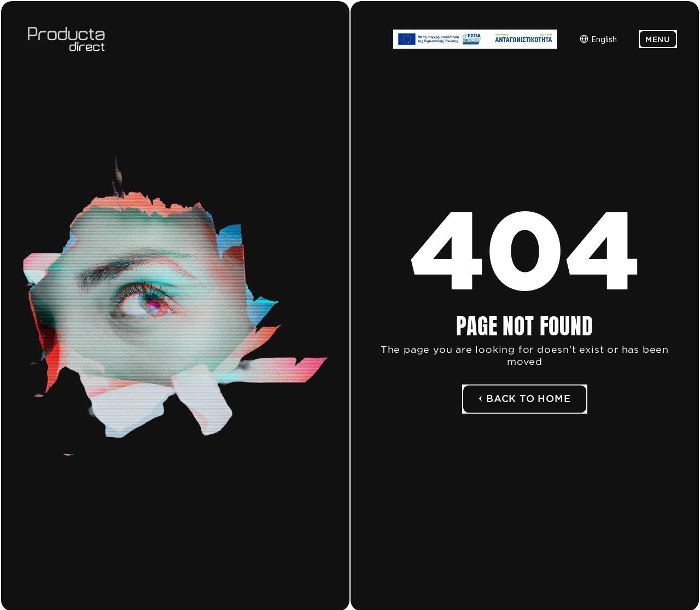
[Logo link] (86, 39)
